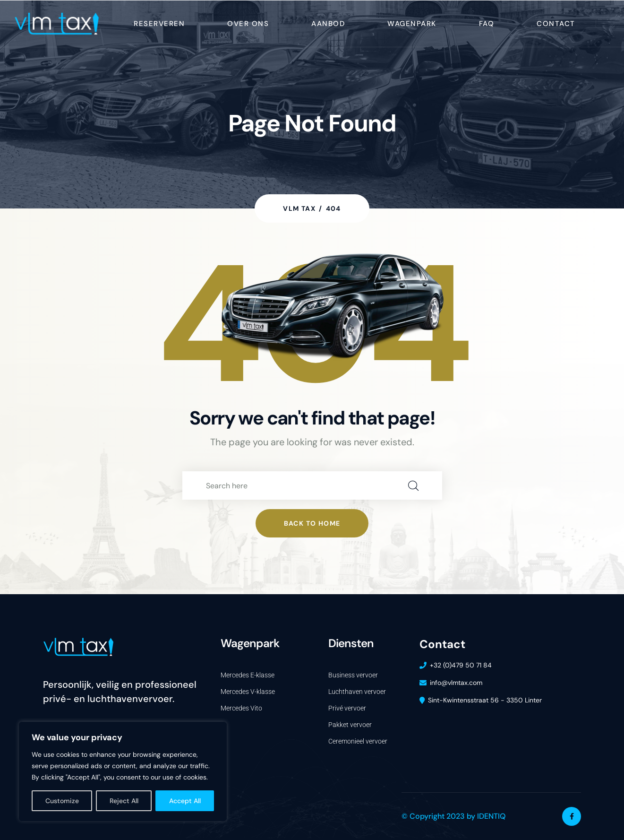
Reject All (124, 801)
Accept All (185, 801)
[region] (123, 771)
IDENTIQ (491, 816)
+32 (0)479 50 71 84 (461, 665)
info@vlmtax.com (456, 683)
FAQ (487, 24)
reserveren (159, 24)
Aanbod (328, 24)
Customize (62, 801)
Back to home (312, 523)
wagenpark (412, 24)
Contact (556, 24)
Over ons (248, 24)
